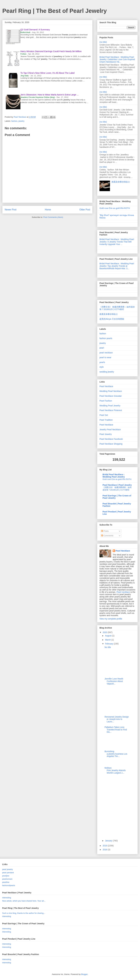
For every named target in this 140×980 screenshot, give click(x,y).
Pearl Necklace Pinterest (111, 410)
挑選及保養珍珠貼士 (121, 182)
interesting (7, 898)
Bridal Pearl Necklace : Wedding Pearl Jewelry (114, 476)
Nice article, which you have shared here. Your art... (24, 901)
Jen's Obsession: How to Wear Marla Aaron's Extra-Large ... (50, 95)
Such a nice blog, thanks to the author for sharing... (24, 913)
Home (48, 210)
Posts (105, 531)
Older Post (85, 210)
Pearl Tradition (106, 420)
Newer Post (11, 210)
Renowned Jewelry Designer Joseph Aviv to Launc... (117, 719)
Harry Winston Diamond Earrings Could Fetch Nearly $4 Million (51, 51)
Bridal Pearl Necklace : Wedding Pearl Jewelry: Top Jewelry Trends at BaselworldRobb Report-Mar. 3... (117, 266)
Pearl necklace (123, 592)
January (109, 841)
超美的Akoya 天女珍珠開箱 (112, 319)
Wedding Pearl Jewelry (110, 406)
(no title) (103, 42)
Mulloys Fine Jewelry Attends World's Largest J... (115, 770)
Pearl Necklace (106, 386)
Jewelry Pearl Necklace (110, 430)
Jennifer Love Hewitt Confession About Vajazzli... (114, 681)
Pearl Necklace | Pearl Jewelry (117, 485)
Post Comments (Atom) (53, 217)
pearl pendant (8, 873)
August (108, 636)
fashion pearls (106, 338)
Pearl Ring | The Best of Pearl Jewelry (55, 11)
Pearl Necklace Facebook (111, 439)
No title (108, 647)
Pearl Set (104, 415)
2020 (105, 632)
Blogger (84, 974)
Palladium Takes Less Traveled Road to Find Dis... (116, 730)
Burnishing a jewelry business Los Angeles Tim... (116, 754)
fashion (14, 121)
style (102, 367)
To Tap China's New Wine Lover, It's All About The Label (47, 73)
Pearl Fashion (106, 401)
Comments (107, 536)
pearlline (6, 882)
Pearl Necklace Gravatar (111, 396)
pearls (102, 362)
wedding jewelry (107, 372)
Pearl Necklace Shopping (111, 444)
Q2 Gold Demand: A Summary (35, 30)
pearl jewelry (8, 869)
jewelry (21, 121)
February (109, 644)
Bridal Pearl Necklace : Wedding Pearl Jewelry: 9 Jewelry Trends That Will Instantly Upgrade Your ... (117, 242)
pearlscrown (7, 879)
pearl (102, 348)
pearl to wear (105, 357)
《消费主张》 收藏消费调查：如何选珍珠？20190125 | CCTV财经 (117, 308)
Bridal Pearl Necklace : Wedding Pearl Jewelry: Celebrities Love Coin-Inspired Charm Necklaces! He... (117, 60)
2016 (105, 850)
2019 (105, 846)
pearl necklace (106, 353)
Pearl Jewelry (106, 434)
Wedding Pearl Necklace (111, 391)
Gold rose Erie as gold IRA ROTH (115, 208)
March (108, 640)
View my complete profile (111, 619)
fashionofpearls (9, 885)
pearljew (6, 876)
